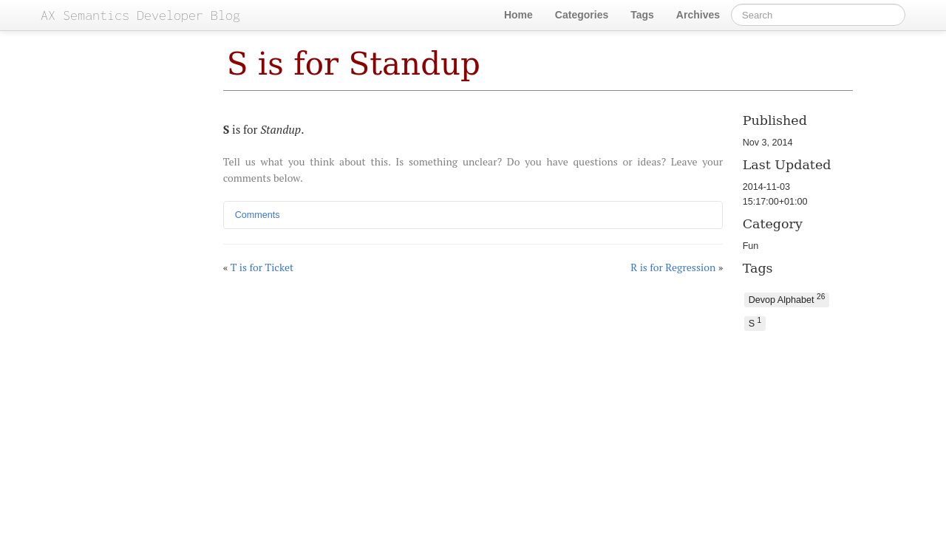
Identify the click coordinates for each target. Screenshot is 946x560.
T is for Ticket (262, 267)
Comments (258, 215)
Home (518, 15)
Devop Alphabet (787, 299)
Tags (642, 15)
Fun (751, 246)
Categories (582, 15)
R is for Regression (673, 267)
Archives (698, 15)
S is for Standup (354, 64)
